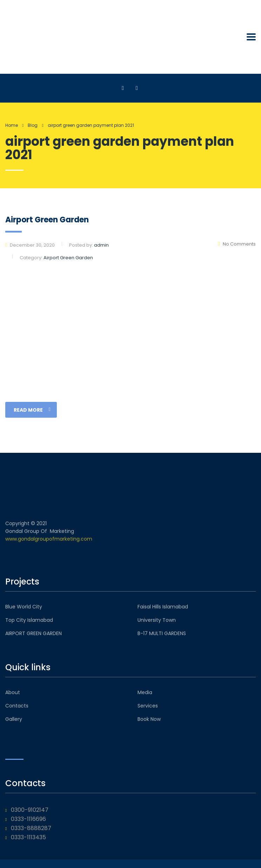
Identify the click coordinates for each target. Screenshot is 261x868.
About (13, 692)
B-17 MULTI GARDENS (162, 633)
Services (148, 706)
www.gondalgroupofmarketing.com (49, 539)
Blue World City (24, 607)
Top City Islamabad (29, 620)
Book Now (149, 719)
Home (12, 125)
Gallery (14, 719)
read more (32, 410)
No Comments (237, 244)
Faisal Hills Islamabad (163, 607)
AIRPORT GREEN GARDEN (34, 633)
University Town (157, 620)
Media (145, 692)
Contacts (17, 706)
